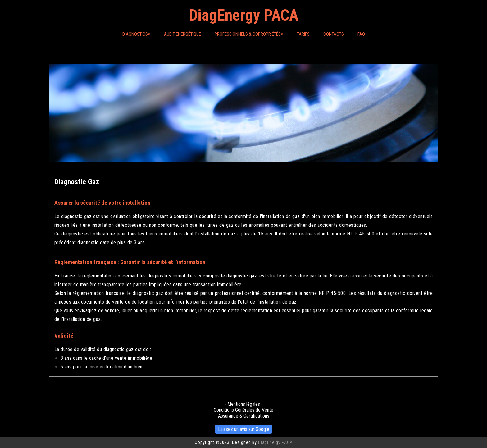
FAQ (361, 34)
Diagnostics (136, 34)
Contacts (334, 34)
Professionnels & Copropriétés (249, 34)
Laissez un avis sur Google (244, 429)
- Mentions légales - (244, 404)
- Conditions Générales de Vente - (243, 410)
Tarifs (303, 34)
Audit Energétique (182, 34)
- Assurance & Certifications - (244, 416)
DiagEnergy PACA (244, 15)
